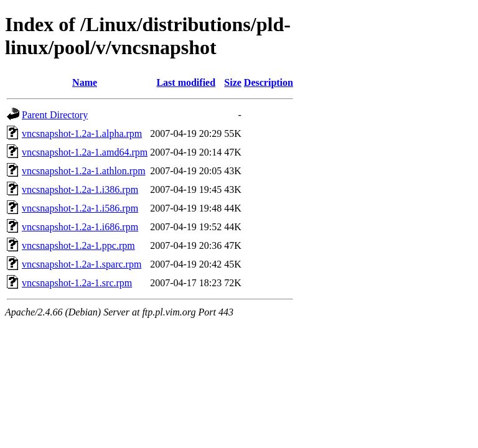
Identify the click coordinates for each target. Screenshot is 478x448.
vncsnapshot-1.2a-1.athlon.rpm (84, 171)
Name (85, 82)
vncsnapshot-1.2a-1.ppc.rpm (78, 245)
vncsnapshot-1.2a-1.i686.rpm (80, 227)
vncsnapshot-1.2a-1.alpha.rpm (82, 133)
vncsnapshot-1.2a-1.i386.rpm (80, 189)
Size (233, 82)
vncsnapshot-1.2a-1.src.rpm (77, 283)
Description (269, 82)
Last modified (186, 82)
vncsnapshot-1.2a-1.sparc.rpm (82, 264)
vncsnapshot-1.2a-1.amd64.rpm (85, 152)
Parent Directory (55, 115)
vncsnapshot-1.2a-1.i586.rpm (80, 208)
